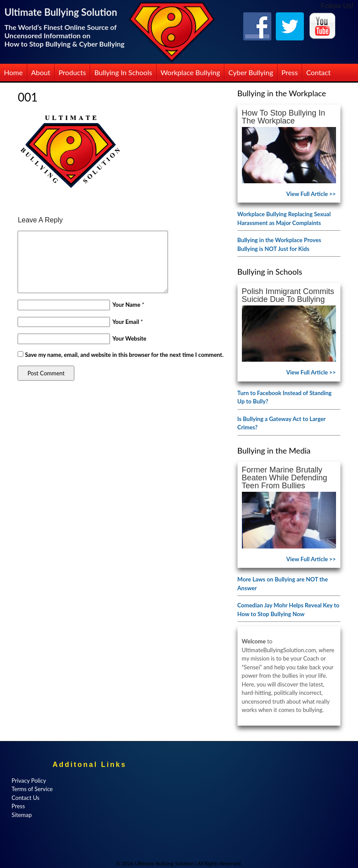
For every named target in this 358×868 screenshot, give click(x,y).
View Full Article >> (311, 194)
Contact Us (25, 798)
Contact (318, 72)
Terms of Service (32, 789)
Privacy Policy (29, 781)
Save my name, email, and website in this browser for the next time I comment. (124, 355)
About (41, 72)
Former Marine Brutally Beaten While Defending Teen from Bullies (285, 478)
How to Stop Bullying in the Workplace (284, 117)
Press (290, 72)
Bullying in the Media (274, 450)
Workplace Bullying (190, 72)
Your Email (126, 322)
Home (13, 72)
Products (72, 72)
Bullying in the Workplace (282, 93)
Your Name (126, 305)
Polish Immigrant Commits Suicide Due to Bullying (288, 295)
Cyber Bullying (251, 72)
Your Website (129, 338)
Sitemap (22, 815)
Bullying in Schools (123, 72)
